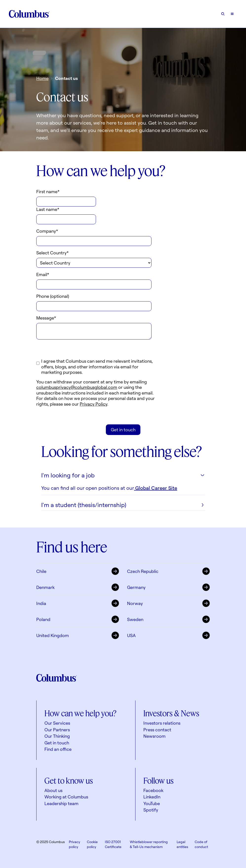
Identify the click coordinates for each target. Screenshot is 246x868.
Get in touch (57, 743)
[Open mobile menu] (232, 14)
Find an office (58, 749)
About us (53, 790)
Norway (169, 603)
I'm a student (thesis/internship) (123, 505)
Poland (78, 619)
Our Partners (57, 730)
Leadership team (61, 803)
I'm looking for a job (123, 475)
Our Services (57, 723)
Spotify (151, 810)
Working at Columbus (66, 797)
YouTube (152, 803)
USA (169, 635)
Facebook (153, 790)
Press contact (157, 730)
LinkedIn (152, 797)
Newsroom (154, 736)
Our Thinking (57, 736)
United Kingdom (78, 635)
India (78, 603)
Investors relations (162, 723)
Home (42, 78)
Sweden (169, 619)
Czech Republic (169, 571)
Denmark (78, 587)
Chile (78, 571)
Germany (169, 587)
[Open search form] (223, 14)
